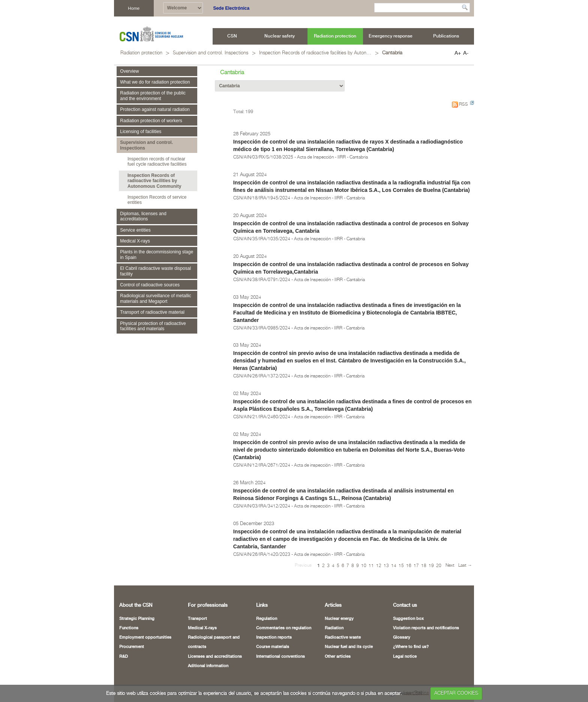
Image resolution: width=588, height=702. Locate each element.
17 (416, 566)
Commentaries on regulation (284, 628)
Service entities (135, 230)
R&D (124, 657)
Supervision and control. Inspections (211, 53)
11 (371, 566)
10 (364, 566)
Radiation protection (141, 53)
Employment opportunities (145, 638)
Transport (197, 619)
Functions (129, 628)
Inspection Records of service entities (157, 200)
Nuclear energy (339, 619)
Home (134, 8)
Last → (465, 565)
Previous (303, 565)
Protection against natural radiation (155, 109)
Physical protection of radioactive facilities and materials (153, 326)
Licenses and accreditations (215, 657)
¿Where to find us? (411, 647)
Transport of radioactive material (152, 312)
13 (386, 566)
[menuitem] (232, 36)
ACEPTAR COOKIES (456, 693)
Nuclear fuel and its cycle (349, 647)
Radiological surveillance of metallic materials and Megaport (155, 298)
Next (450, 565)
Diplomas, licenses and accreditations (143, 216)
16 (409, 566)
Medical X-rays (135, 241)
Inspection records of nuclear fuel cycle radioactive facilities (157, 162)
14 (394, 566)
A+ (458, 53)
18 (424, 566)
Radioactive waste (343, 638)
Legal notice (405, 657)
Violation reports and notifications (426, 628)
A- (466, 53)
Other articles (338, 657)
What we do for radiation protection (155, 82)
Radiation (334, 628)
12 (379, 566)
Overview (129, 71)
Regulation (267, 619)
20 (439, 566)
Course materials (273, 647)
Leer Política (416, 693)
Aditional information (208, 666)
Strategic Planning (137, 619)
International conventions (280, 657)
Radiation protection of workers (151, 121)
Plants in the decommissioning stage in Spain (157, 254)
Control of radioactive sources (150, 285)
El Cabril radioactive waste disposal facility (155, 271)
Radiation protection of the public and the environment (153, 96)
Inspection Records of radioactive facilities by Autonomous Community (315, 53)
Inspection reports (274, 638)
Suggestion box (408, 619)
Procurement (132, 647)
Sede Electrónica (231, 8)
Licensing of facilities (141, 132)
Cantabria (392, 53)
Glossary (402, 638)
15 (401, 566)
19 (431, 566)
